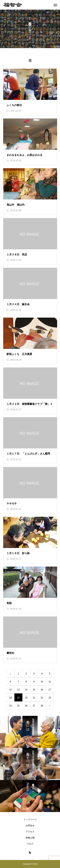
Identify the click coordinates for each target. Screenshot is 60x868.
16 (42, 690)
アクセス (30, 832)
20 (26, 698)
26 (26, 706)
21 (34, 698)
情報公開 (30, 838)
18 (11, 698)
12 (11, 690)
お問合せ (30, 826)
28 (42, 706)
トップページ (30, 819)
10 (42, 682)
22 (42, 698)
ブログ (30, 844)
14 (26, 690)
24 (11, 706)
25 (18, 706)
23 (50, 698)
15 (34, 690)
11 (50, 682)
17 (50, 690)
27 (34, 706)
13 (18, 690)
